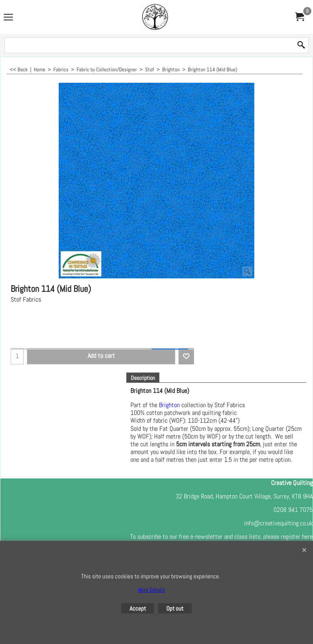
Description (143, 378)
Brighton (169, 405)
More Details (151, 590)
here (307, 537)
